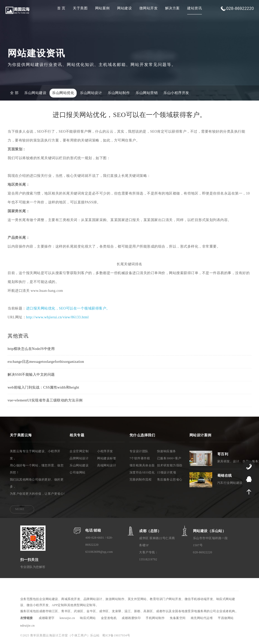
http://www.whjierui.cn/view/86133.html (57, 318)
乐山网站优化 (63, 94)
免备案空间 (178, 618)
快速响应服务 (167, 452)
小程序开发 (105, 452)
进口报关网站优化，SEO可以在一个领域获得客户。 (68, 309)
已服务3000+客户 (169, 459)
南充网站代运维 (202, 618)
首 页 (61, 8)
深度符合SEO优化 (142, 473)
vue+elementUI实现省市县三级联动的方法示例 (45, 401)
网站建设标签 (107, 459)
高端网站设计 (107, 466)
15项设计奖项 (167, 473)
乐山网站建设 (35, 94)
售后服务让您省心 (170, 480)
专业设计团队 (139, 452)
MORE (20, 510)
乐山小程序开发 (176, 94)
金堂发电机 (109, 618)
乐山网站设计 (91, 94)
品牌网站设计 (79, 459)
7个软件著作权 (140, 459)
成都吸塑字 (47, 618)
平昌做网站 (226, 618)
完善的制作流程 (141, 480)
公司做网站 (78, 473)
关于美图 (80, 8)
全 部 (14, 94)
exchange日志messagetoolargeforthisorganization (46, 362)
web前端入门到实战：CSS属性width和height (43, 388)
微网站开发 (149, 8)
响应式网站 (88, 618)
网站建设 (124, 8)
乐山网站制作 (119, 94)
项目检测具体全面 (142, 466)
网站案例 (102, 8)
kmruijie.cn (67, 618)
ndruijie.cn (27, 626)
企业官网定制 (79, 452)
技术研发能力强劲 (170, 466)
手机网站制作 (155, 618)
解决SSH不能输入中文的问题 (31, 375)
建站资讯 (195, 8)
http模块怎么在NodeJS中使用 (31, 349)
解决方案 (172, 8)
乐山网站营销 (147, 94)
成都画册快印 (131, 618)
